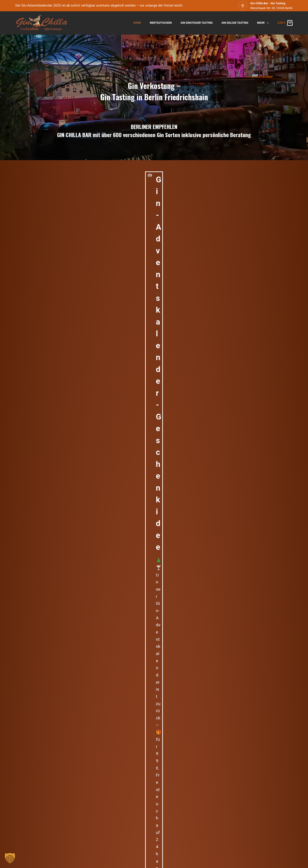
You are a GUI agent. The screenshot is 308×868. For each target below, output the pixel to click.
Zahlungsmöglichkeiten (134, 840)
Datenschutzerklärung (65, 840)
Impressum (34, 840)
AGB (18, 840)
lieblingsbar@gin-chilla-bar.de (222, 282)
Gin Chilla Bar (50, 482)
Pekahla (244, 463)
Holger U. (181, 463)
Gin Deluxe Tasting (235, 23)
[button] (10, 858)
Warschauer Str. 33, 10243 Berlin (271, 8)
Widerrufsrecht (100, 840)
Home (137, 23)
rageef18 (116, 463)
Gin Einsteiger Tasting (197, 23)
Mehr (264, 23)
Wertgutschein (161, 23)
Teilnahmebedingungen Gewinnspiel (184, 840)
